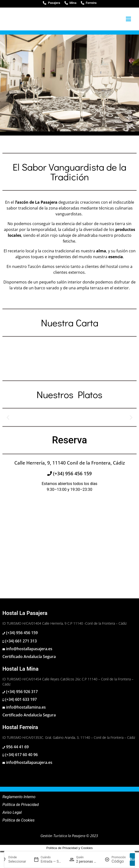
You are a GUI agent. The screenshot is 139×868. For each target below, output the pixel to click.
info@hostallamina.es (25, 707)
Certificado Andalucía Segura (29, 657)
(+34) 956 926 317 (21, 692)
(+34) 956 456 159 (72, 473)
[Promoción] (119, 861)
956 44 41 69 (17, 747)
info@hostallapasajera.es (29, 649)
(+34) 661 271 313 (20, 641)
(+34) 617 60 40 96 (21, 755)
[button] (8, 417)
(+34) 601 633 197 (20, 699)
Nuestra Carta (70, 323)
